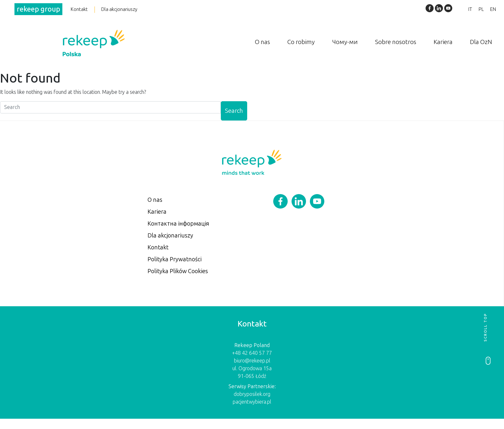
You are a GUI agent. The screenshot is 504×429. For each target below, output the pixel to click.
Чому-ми (345, 42)
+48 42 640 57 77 (252, 353)
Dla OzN (481, 42)
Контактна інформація (178, 224)
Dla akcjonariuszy (119, 9)
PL (481, 9)
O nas (262, 42)
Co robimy (301, 42)
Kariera (443, 42)
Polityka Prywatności (175, 259)
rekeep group (38, 9)
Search (234, 111)
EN (493, 9)
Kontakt (79, 9)
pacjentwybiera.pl (252, 402)
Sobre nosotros (396, 42)
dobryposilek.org (252, 394)
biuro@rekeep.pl (252, 361)
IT (470, 9)
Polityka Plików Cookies (178, 271)
